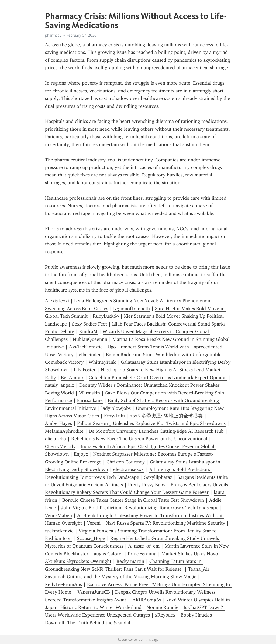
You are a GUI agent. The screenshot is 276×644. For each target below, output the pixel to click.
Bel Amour (72, 378)
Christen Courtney (126, 462)
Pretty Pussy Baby (147, 485)
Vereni (94, 523)
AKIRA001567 (147, 600)
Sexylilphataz (158, 477)
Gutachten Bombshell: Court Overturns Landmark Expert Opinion (158, 378)
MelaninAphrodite (64, 431)
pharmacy (53, 35)
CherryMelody (60, 446)
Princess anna (142, 554)
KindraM (88, 331)
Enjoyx (81, 454)
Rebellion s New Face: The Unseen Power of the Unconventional (139, 439)
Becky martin (130, 561)
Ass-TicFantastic (86, 347)
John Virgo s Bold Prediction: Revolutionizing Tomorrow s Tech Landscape (140, 508)
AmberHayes (58, 423)
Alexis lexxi (57, 301)
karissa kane (90, 400)
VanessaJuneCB (94, 592)
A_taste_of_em (144, 546)
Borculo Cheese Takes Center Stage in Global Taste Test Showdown (133, 500)
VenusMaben (58, 515)
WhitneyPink (102, 362)
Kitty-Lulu (114, 416)
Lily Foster (85, 370)
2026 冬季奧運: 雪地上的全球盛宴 (166, 416)
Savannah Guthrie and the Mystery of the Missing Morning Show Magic (121, 577)
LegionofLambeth (132, 309)
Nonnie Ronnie (163, 607)
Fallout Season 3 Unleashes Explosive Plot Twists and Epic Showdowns (151, 423)
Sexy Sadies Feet (89, 324)
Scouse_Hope (91, 538)
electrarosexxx (128, 469)
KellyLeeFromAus (63, 584)
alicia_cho (56, 439)
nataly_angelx (60, 385)
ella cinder (90, 355)
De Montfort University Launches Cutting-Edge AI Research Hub (156, 431)
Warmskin (89, 393)
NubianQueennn (90, 339)
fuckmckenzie (59, 531)
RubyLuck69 (106, 316)
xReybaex (165, 615)
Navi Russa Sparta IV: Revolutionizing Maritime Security (165, 523)
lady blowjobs (116, 408)
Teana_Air (199, 569)
